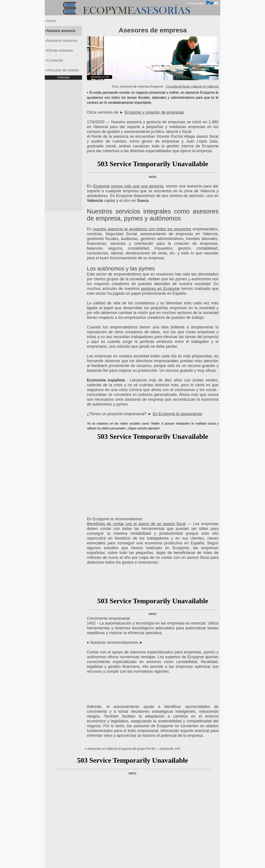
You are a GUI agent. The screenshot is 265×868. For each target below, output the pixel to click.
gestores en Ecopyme (160, 289)
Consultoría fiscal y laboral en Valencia (192, 86)
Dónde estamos (60, 50)
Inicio (51, 21)
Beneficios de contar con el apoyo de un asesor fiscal (136, 524)
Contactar (55, 60)
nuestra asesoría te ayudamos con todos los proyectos (142, 229)
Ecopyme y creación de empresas (154, 112)
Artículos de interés (63, 70)
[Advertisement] (153, 476)
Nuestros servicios (62, 41)
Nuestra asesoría (61, 31)
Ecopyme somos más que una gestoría (128, 186)
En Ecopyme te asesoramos (177, 414)
